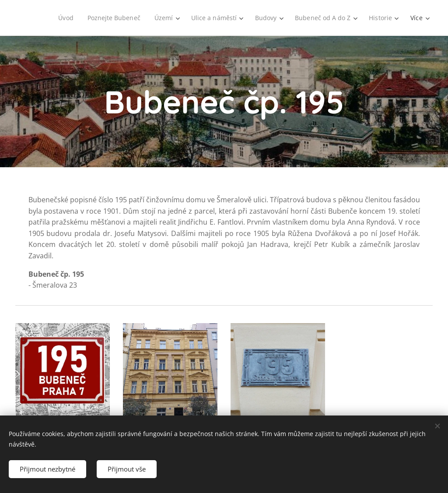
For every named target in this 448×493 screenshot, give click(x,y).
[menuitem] (62, 18)
